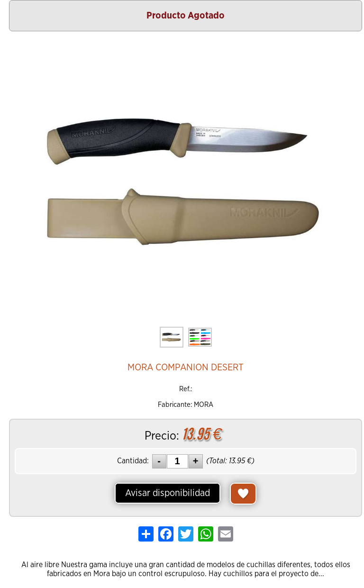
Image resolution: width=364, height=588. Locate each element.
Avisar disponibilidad (168, 493)
